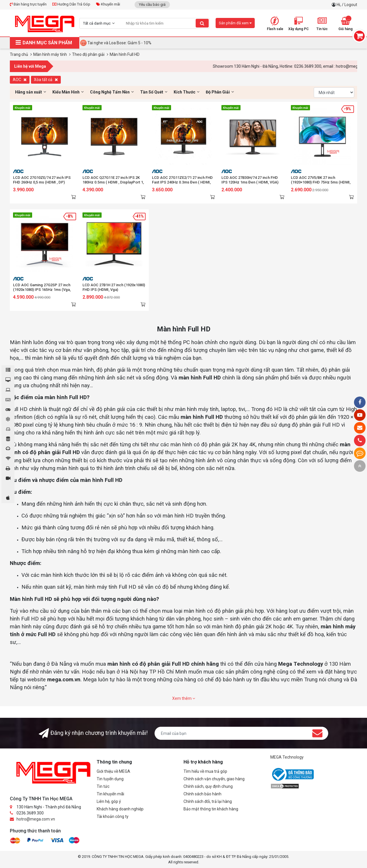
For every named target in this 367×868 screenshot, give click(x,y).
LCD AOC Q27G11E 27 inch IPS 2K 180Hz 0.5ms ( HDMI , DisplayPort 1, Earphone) (113, 182)
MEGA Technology (287, 757)
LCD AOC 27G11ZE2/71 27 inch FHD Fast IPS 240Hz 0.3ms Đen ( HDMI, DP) (182, 182)
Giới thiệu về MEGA (113, 771)
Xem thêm (184, 698)
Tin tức (103, 786)
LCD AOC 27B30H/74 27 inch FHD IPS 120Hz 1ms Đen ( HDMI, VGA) (250, 180)
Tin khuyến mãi (110, 794)
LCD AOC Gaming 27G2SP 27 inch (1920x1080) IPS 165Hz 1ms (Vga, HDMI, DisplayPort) (42, 290)
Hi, (339, 5)
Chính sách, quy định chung (208, 786)
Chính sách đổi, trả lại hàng (208, 801)
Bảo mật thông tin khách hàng (211, 809)
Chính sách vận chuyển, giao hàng (214, 779)
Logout (351, 5)
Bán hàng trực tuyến (28, 4)
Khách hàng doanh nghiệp (120, 809)
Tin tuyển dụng (110, 779)
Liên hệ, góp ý (109, 801)
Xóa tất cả (46, 80)
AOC (20, 80)
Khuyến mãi (108, 4)
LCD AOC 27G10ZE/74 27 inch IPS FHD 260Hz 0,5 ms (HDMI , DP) (42, 180)
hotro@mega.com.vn (36, 819)
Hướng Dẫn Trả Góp (71, 4)
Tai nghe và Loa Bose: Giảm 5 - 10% (119, 43)
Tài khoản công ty (113, 816)
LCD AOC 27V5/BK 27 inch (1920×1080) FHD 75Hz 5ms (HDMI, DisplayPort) (321, 182)
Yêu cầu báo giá (152, 4)
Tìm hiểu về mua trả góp (205, 771)
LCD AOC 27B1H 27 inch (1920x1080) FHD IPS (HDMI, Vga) (114, 287)
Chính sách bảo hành (202, 794)
